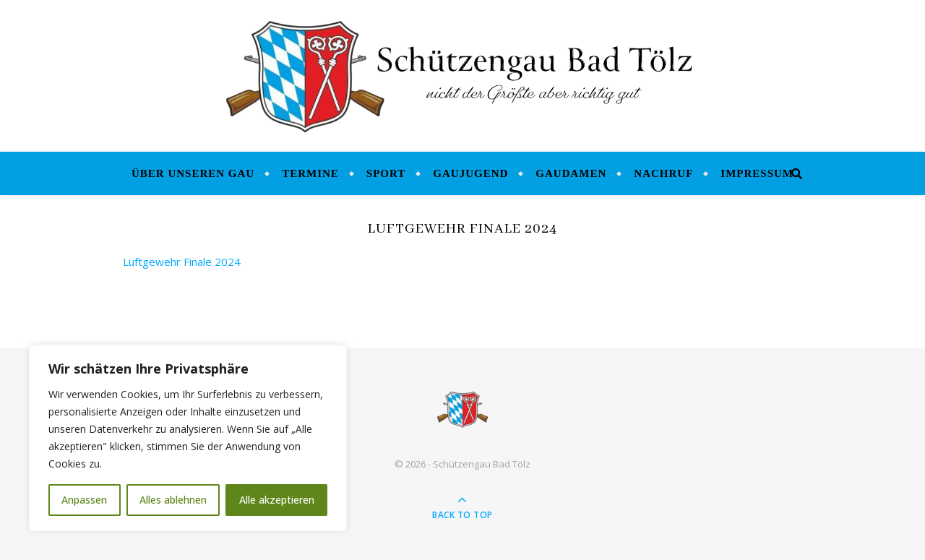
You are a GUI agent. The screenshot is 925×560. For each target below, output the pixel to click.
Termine (310, 173)
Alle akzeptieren (277, 500)
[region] (188, 438)
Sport (386, 173)
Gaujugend (470, 173)
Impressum (757, 173)
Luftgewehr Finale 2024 (182, 262)
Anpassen (84, 500)
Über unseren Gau (193, 173)
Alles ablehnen (173, 500)
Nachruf (663, 173)
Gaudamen (571, 173)
